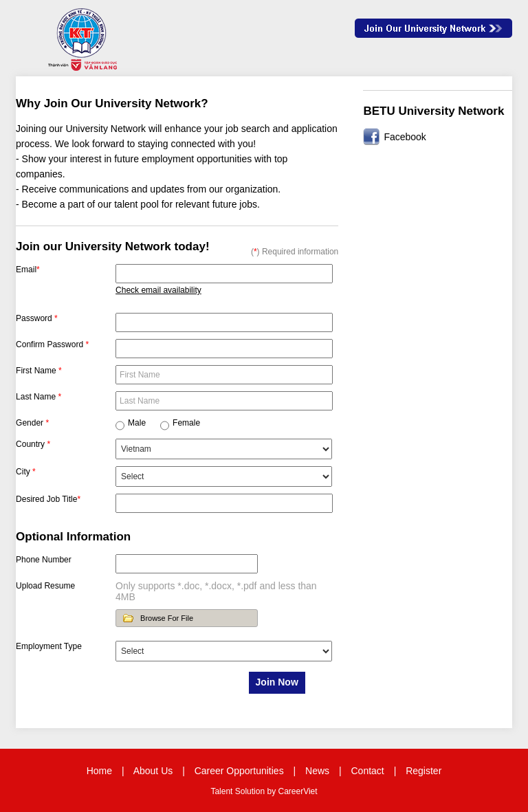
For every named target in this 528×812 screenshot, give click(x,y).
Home (99, 771)
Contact (368, 771)
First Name (39, 371)
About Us (153, 771)
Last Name (38, 397)
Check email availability (158, 290)
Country (33, 444)
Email (28, 270)
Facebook (405, 137)
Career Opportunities (239, 771)
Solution (251, 791)
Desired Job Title (48, 499)
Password (37, 318)
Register (423, 771)
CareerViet (297, 791)
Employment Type (49, 646)
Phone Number (44, 560)
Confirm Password (52, 344)
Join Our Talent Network (433, 28)
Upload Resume (45, 586)
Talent (222, 791)
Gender (32, 423)
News (317, 771)
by (272, 791)
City (26, 472)
